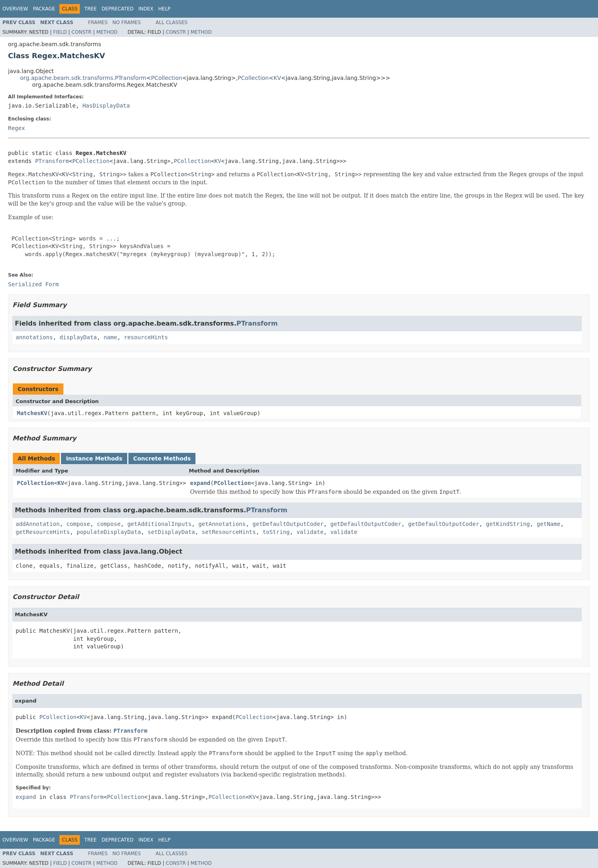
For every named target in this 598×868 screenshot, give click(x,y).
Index (146, 9)
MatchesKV (32, 413)
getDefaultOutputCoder (288, 524)
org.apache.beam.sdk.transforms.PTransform (83, 78)
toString (276, 532)
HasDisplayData (106, 106)
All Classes (172, 22)
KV (277, 78)
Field (60, 32)
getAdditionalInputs (159, 524)
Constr (81, 32)
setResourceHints (229, 532)
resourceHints (146, 337)
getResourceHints (43, 532)
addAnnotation (38, 524)
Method (107, 32)
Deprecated (118, 9)
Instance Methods (94, 458)
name (110, 337)
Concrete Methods (162, 458)
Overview (15, 9)
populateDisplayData (109, 532)
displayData (78, 337)
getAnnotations (222, 524)
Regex (16, 128)
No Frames (127, 22)
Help (164, 9)
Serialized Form (33, 284)
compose (78, 524)
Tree (91, 9)
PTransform (52, 161)
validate (310, 532)
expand (200, 483)
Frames (98, 22)
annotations (34, 337)
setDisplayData (171, 532)
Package (44, 9)
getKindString (508, 524)
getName (548, 524)
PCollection (167, 78)
